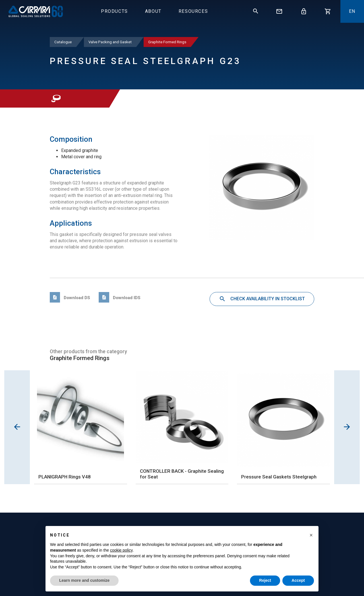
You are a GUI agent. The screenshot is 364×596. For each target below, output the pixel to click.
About (153, 11)
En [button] (352, 11)
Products (114, 11)
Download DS (70, 298)
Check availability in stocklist (262, 299)
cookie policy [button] (121, 550)
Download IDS (119, 298)
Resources (193, 11)
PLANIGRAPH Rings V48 (65, 477)
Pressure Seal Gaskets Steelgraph (279, 477)
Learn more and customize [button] (84, 580)
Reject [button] (265, 580)
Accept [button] (298, 580)
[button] (311, 535)
